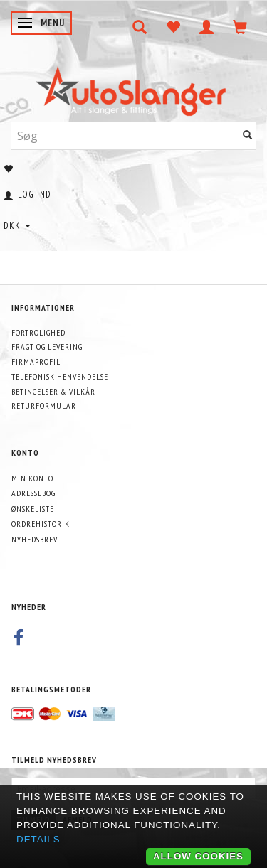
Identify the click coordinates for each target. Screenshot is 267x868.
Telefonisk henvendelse (60, 376)
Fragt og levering (47, 347)
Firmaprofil (36, 361)
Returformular (44, 406)
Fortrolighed (38, 332)
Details (38, 839)
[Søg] (248, 135)
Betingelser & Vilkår (53, 391)
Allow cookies (198, 856)
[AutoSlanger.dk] (133, 88)
